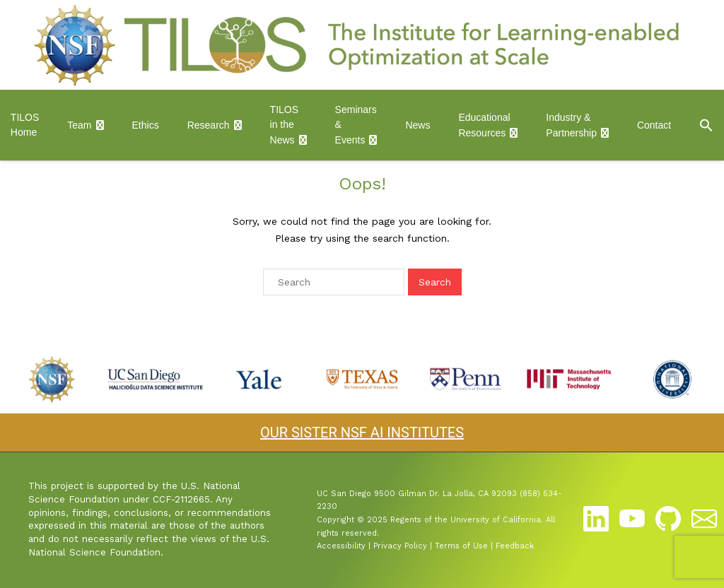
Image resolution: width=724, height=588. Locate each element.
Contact (654, 125)
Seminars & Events (356, 125)
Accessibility (341, 546)
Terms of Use (461, 546)
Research (209, 125)
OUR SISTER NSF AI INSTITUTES (362, 433)
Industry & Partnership (571, 125)
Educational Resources (484, 125)
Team (79, 125)
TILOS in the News (284, 125)
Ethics (146, 125)
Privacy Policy (400, 546)
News (418, 125)
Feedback (515, 546)
